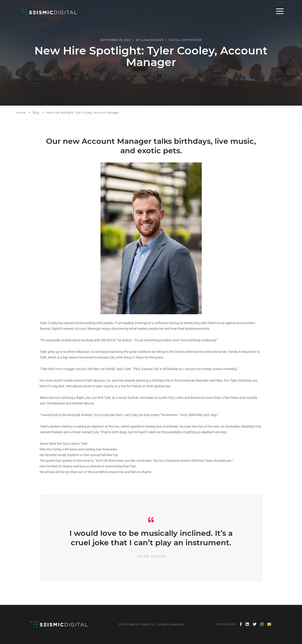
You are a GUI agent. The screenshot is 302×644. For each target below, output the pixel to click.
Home (21, 113)
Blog (36, 113)
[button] (280, 15)
